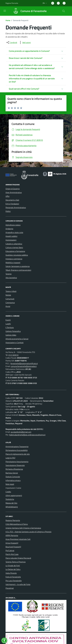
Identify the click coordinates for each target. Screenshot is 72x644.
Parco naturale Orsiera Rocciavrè (18, 558)
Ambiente (9, 229)
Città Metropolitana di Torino (17, 524)
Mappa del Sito (11, 503)
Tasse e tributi (11, 291)
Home (8, 20)
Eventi (8, 320)
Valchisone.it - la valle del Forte (18, 584)
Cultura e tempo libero (14, 247)
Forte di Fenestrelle (13, 577)
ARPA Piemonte (12, 535)
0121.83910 (13, 355)
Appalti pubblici (11, 236)
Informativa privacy (13, 480)
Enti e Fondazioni (12, 204)
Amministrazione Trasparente (17, 447)
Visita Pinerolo (11, 573)
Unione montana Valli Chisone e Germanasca (23, 528)
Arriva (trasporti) (12, 543)
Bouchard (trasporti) (13, 547)
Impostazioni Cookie (13, 488)
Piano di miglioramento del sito (18, 454)
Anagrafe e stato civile (14, 232)
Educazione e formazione (15, 251)
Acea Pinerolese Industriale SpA (18, 539)
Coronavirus (10, 303)
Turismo (8, 274)
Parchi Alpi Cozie (12, 554)
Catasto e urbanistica (14, 244)
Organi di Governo (13, 189)
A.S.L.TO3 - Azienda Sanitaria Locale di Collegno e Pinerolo (28, 532)
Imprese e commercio (14, 259)
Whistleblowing (12, 507)
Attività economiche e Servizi (17, 339)
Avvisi (8, 306)
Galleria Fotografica (13, 331)
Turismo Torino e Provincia (16, 562)
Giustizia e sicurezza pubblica (17, 255)
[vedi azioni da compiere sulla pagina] (25, 42)
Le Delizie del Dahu (13, 569)
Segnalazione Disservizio (15, 465)
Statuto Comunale (13, 477)
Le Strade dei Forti (13, 566)
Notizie (8, 295)
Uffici (7, 196)
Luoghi (8, 324)
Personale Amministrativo (16, 207)
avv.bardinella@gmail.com (21, 432)
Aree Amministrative (14, 192)
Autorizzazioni (11, 240)
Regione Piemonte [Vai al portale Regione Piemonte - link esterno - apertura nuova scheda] (12, 3)
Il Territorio (10, 327)
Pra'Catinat (10, 550)
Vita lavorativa (11, 278)
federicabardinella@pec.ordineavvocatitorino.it (27, 435)
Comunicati (10, 299)
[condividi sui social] (12, 42)
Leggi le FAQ (10, 458)
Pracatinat (10, 588)
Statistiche (10, 499)
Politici (8, 211)
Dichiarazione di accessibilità (17, 450)
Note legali (10, 484)
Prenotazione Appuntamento (17, 462)
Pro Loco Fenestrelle (14, 581)
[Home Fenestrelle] (29, 11)
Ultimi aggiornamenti (14, 495)
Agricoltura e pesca (13, 225)
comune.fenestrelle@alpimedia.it (24, 366)
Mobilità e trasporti (13, 263)
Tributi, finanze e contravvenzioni (18, 270)
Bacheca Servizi (12, 473)
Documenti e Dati (12, 200)
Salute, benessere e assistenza (18, 266)
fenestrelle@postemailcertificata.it (24, 363)
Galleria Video (11, 335)
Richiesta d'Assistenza (14, 469)
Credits (8, 492)
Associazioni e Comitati (15, 343)
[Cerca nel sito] (64, 11)
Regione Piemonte (13, 520)
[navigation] (5, 11)
